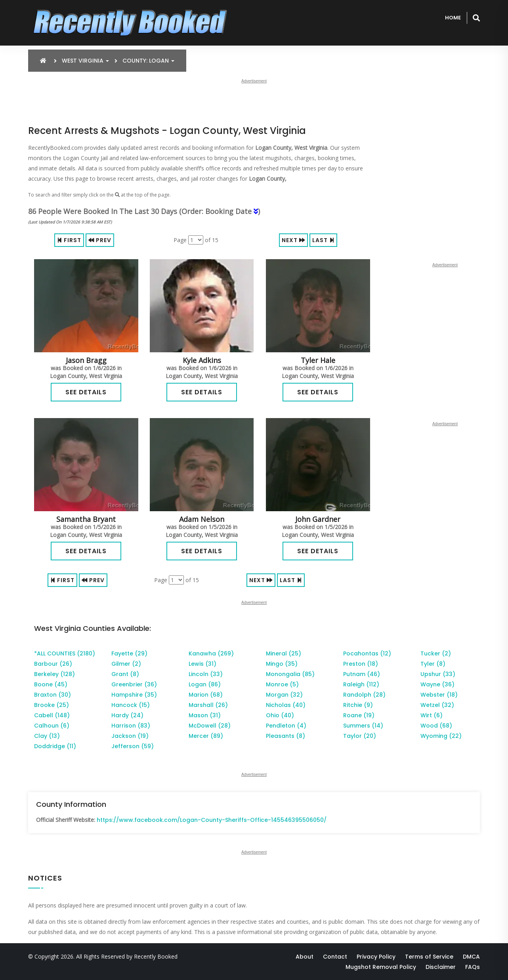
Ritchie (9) (358, 705)
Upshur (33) (438, 674)
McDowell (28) (210, 726)
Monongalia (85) (290, 674)
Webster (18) (439, 695)
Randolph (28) (364, 695)
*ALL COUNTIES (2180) (65, 653)
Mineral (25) (284, 653)
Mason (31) (205, 715)
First (69, 240)
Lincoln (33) (206, 674)
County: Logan (148, 61)
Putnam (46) (362, 674)
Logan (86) (205, 684)
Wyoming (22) (441, 736)
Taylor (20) (360, 736)
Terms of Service (429, 957)
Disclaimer (441, 967)
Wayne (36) (437, 684)
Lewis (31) (202, 664)
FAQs (473, 967)
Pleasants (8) (286, 736)
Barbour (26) (53, 664)
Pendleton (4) (286, 726)
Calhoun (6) (52, 726)
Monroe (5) (282, 684)
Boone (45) (51, 684)
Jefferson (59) (133, 746)
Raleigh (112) (361, 684)
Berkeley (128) (54, 674)
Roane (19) (359, 715)
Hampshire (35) (134, 695)
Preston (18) (361, 664)
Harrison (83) (131, 726)
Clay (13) (47, 736)
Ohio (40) (280, 715)
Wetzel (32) (437, 705)
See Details (86, 392)
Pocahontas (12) (367, 653)
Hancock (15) (131, 705)
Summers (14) (363, 726)
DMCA (471, 957)
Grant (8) (125, 674)
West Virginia (85, 61)
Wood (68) (436, 726)
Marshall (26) (208, 705)
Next (293, 240)
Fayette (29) (129, 653)
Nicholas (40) (286, 705)
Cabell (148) (52, 715)
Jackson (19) (130, 736)
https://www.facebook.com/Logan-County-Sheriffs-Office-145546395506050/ (212, 820)
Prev (100, 240)
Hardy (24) (127, 715)
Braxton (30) (53, 695)
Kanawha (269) (211, 653)
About (305, 957)
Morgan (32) (284, 695)
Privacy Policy (376, 957)
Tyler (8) (433, 664)
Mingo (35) (282, 664)
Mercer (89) (206, 736)
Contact (335, 957)
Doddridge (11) (55, 746)
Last (323, 240)
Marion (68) (206, 695)
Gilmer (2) (126, 664)
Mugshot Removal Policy (381, 967)
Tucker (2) (436, 653)
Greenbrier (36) (134, 684)
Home (453, 18)
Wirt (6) (432, 715)
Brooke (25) (52, 705)
